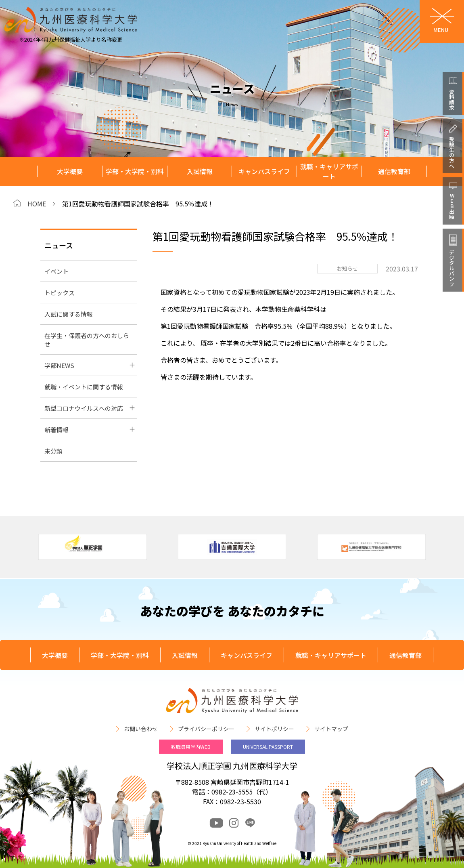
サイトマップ (331, 729)
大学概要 (70, 171)
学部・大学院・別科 (135, 171)
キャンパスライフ (264, 171)
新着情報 (56, 430)
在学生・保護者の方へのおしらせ (87, 340)
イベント (56, 271)
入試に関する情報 (69, 314)
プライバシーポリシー (206, 729)
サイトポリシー (274, 729)
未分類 (53, 451)
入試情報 (200, 171)
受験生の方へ (452, 152)
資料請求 (452, 99)
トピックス (60, 293)
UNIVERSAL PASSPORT (268, 747)
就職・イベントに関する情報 (84, 387)
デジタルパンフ (452, 268)
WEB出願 (452, 206)
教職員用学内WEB (191, 747)
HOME (37, 204)
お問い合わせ (141, 729)
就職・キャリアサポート (329, 171)
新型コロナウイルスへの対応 (84, 408)
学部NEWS (59, 365)
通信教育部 (394, 171)
